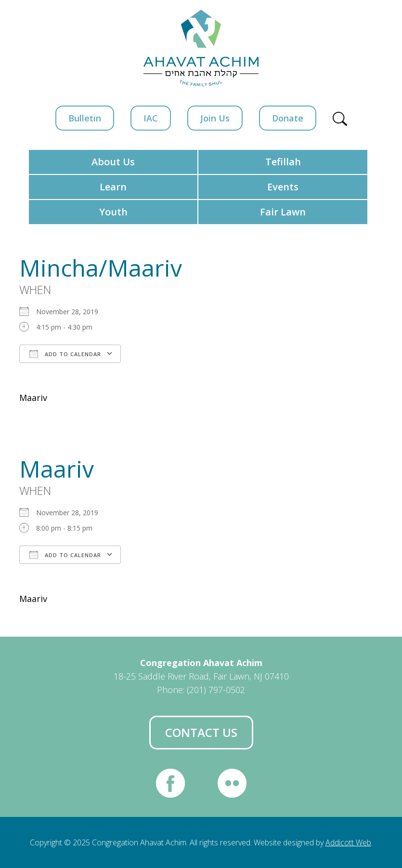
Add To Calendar (65, 354)
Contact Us (201, 732)
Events (283, 187)
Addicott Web (348, 842)
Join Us (215, 118)
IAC (151, 118)
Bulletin (85, 118)
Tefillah (283, 162)
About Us (113, 162)
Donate (288, 118)
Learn (113, 187)
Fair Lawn (283, 212)
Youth (113, 212)
